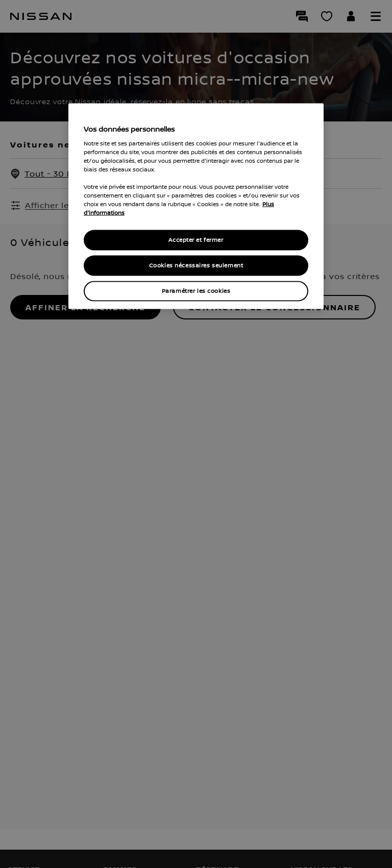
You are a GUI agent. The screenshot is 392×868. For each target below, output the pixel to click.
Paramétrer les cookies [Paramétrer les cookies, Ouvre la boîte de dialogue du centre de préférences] (196, 291)
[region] (196, 206)
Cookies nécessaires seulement (196, 266)
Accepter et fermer (196, 240)
